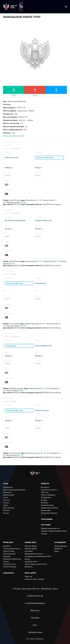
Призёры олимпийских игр (50, 528)
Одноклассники (35, 632)
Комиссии (6, 500)
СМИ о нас (45, 492)
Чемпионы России (9, 564)
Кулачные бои (46, 510)
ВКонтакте (35, 610)
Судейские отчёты (31, 561)
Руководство (7, 492)
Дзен (35, 625)
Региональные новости (49, 490)
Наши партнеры (9, 508)
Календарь (7, 556)
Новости (45, 483)
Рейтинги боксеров (10, 567)
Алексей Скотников (11, 158)
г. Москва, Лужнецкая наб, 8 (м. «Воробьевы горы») (35, 589)
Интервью (45, 503)
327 (22, 123)
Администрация (9, 495)
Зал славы (46, 525)
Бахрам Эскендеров (42, 410)
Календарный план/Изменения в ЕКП (38, 556)
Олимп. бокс (31, 542)
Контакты (6, 510)
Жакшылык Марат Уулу (45, 157)
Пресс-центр (30, 573)
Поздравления (46, 497)
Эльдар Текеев (11, 346)
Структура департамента (12, 549)
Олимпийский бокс (48, 505)
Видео (57, 551)
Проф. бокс (8, 542)
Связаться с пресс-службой (34, 579)
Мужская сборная (31, 546)
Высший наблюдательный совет (14, 490)
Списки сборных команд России (36, 564)
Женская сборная (31, 549)
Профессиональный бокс (50, 508)
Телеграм (35, 618)
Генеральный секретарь (49, 513)
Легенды (44, 534)
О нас (6, 483)
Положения (29, 551)
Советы (6, 497)
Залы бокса (8, 573)
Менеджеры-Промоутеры (12, 559)
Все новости (45, 487)
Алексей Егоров (40, 283)
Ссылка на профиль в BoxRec (14, 136)
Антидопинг (60, 542)
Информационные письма (34, 554)
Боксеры (6, 561)
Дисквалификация (61, 546)
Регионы (6, 513)
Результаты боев (9, 551)
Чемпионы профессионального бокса (54, 531)
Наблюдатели (8, 487)
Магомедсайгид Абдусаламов (15, 220)
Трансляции (47, 519)
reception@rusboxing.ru (35, 603)
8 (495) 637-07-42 (35, 596)
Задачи (6, 505)
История (6, 503)
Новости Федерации (48, 495)
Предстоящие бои (9, 554)
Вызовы (27, 559)
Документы (7, 546)
